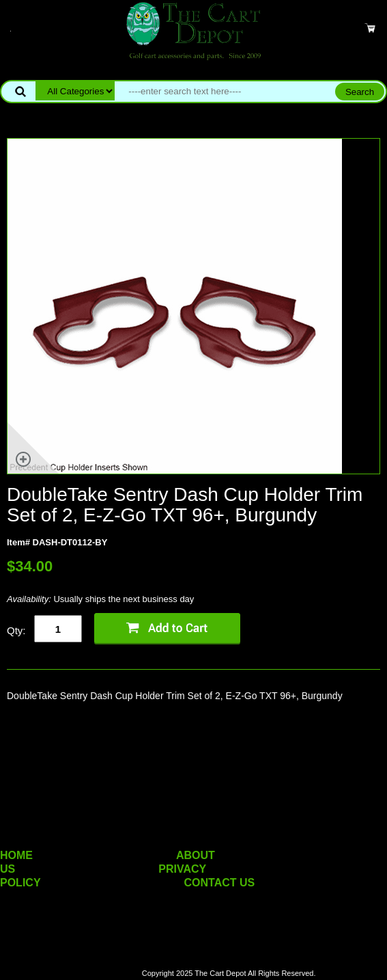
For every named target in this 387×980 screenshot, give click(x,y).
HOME (16, 855)
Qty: (16, 630)
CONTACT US (220, 883)
